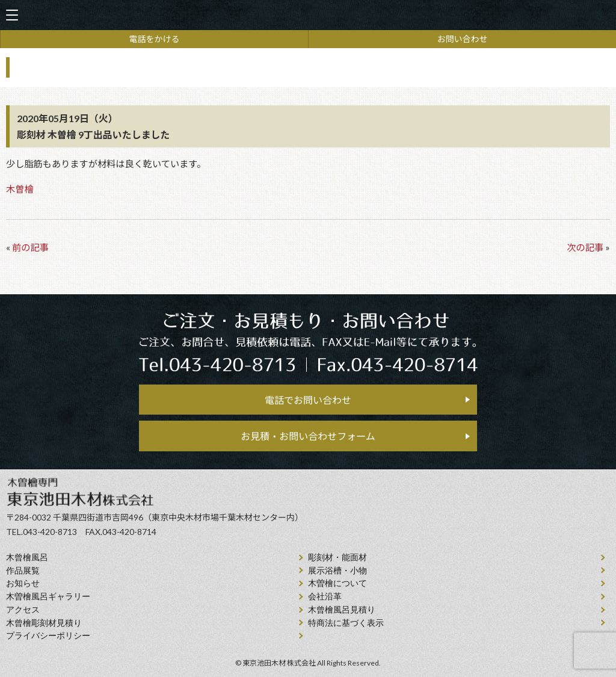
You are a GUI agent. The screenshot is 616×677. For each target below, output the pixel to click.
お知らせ (23, 583)
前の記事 (30, 247)
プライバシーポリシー (48, 636)
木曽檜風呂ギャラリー (48, 597)
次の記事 (585, 247)
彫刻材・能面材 (337, 558)
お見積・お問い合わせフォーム (308, 436)
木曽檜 (20, 189)
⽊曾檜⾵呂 (27, 558)
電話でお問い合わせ (308, 400)
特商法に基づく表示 (346, 623)
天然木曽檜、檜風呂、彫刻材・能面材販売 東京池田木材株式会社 (308, 15)
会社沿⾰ (325, 597)
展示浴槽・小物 (337, 571)
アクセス (23, 610)
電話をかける (155, 39)
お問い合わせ (463, 39)
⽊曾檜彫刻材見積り (44, 623)
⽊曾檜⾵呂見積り (342, 610)
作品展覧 (23, 571)
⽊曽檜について (337, 583)
